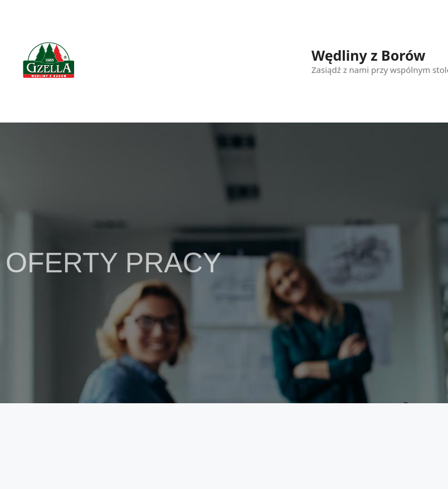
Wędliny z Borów (368, 55)
